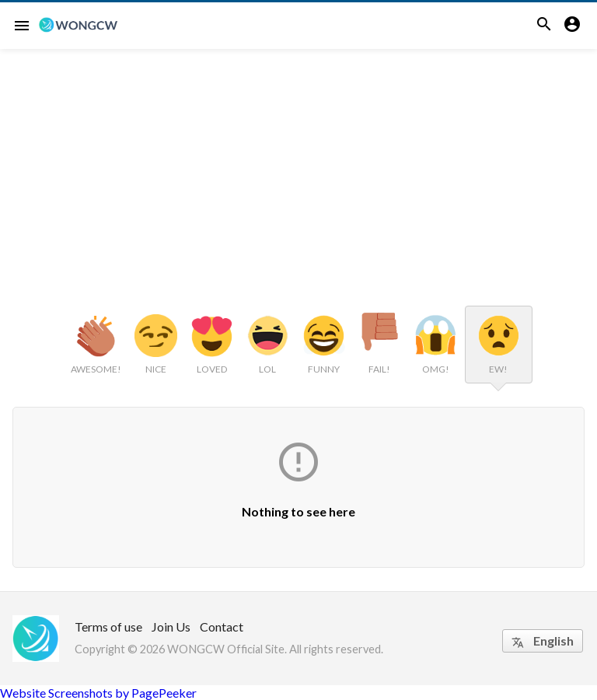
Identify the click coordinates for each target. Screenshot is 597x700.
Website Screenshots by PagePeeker (98, 693)
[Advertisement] (298, 166)
